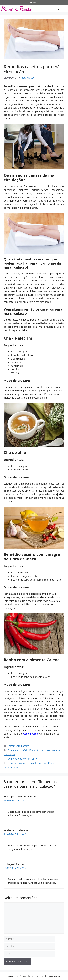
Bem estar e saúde (18, 750)
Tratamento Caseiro (18, 746)
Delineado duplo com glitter (23, 759)
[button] (58, 9)
